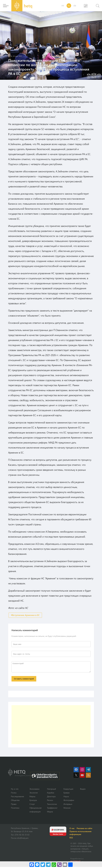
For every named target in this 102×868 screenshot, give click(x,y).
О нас (73, 829)
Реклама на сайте (86, 829)
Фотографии (71, 801)
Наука (68, 797)
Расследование (18, 797)
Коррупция (71, 790)
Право (14, 805)
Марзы (34, 797)
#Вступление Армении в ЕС (25, 615)
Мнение (69, 809)
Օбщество (16, 801)
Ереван (69, 794)
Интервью (70, 805)
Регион (52, 801)
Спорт (34, 805)
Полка (14, 794)
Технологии (54, 805)
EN (75, 6)
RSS (72, 839)
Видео (85, 790)
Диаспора (54, 797)
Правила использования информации (82, 834)
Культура (35, 801)
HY (63, 6)
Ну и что (15, 790)
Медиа (52, 813)
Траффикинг (55, 809)
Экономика (36, 790)
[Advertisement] (51, 726)
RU (69, 6)
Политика (15, 809)
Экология (35, 794)
